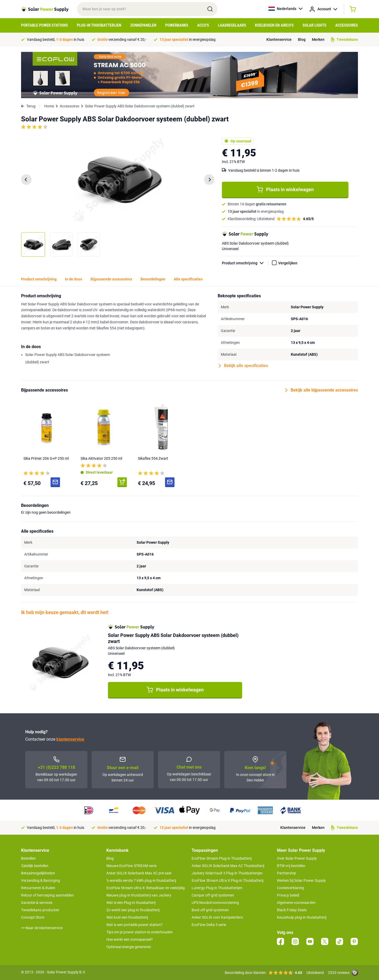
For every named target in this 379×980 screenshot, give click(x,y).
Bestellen (28, 858)
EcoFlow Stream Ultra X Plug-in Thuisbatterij (228, 880)
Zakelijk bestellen (35, 866)
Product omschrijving (245, 263)
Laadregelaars (232, 25)
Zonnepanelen (143, 25)
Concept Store (33, 917)
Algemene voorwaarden (296, 903)
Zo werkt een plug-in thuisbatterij (133, 910)
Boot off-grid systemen (210, 910)
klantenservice (70, 739)
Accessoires (347, 25)
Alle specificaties (188, 279)
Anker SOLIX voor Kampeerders (217, 917)
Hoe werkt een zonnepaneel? (130, 939)
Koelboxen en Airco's (274, 25)
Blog (302, 39)
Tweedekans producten (40, 910)
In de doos (74, 279)
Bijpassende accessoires (111, 279)
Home (49, 106)
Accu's (203, 25)
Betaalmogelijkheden (38, 873)
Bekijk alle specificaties (243, 366)
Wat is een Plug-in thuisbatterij (131, 903)
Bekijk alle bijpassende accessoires (322, 390)
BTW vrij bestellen (291, 866)
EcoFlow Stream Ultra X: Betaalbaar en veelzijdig (146, 888)
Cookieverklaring (290, 888)
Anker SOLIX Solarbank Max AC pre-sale (139, 873)
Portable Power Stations (44, 25)
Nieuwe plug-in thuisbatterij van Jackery (139, 895)
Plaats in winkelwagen (285, 190)
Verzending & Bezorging (41, 880)
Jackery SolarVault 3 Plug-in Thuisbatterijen (227, 873)
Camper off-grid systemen (213, 895)
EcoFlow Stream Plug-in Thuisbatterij (222, 858)
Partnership (286, 873)
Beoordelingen (153, 279)
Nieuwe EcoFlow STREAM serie (131, 866)
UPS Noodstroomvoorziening (215, 903)
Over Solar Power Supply (297, 858)
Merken (318, 39)
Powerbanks (177, 25)
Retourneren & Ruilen (38, 888)
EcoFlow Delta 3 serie (209, 925)
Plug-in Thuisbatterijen (99, 25)
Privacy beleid (288, 895)
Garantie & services (37, 903)
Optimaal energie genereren (129, 947)
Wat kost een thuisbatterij (127, 917)
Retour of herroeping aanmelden (47, 895)
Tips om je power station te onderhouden (139, 932)
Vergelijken (288, 263)
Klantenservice (279, 39)
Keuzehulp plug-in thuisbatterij (302, 917)
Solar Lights (315, 25)
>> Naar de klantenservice (42, 928)
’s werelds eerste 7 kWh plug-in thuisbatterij (141, 880)
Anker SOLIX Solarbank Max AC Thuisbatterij (228, 866)
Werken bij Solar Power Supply (301, 880)
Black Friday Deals (292, 910)
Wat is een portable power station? (134, 925)
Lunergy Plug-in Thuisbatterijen (217, 888)
